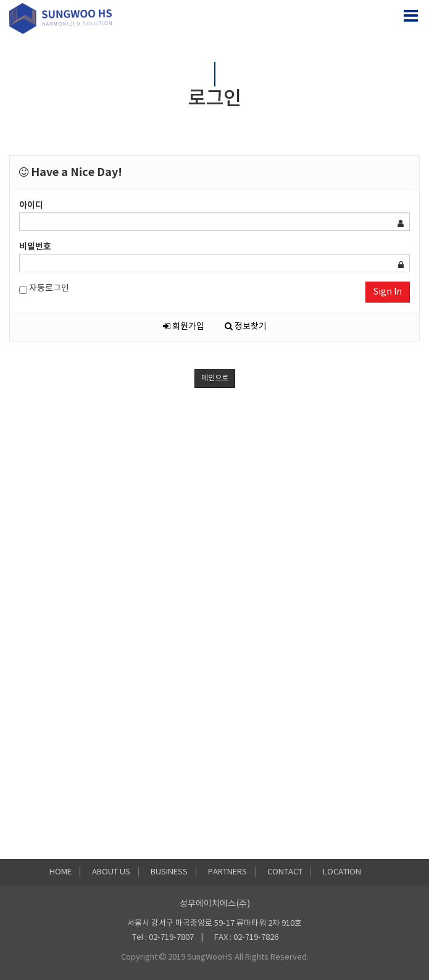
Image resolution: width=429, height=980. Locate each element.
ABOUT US (111, 872)
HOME (60, 872)
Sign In (388, 292)
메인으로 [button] (215, 378)
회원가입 (184, 327)
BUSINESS (169, 872)
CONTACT (285, 872)
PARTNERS (227, 872)
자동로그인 (44, 289)
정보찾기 (246, 327)
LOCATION (342, 872)
